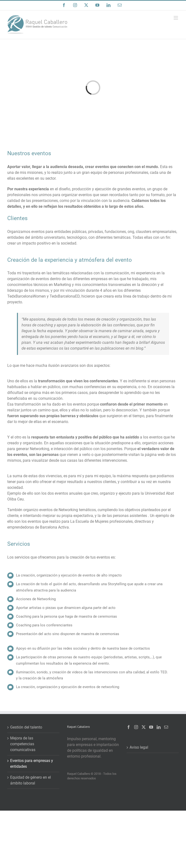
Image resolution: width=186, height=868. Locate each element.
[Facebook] (129, 727)
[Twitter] (144, 727)
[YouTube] (151, 727)
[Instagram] (136, 727)
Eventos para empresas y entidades (32, 764)
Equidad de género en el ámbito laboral (31, 780)
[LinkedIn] (159, 727)
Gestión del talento (26, 727)
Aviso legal (139, 747)
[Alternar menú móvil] (176, 18)
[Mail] (166, 727)
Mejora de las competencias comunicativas (23, 744)
